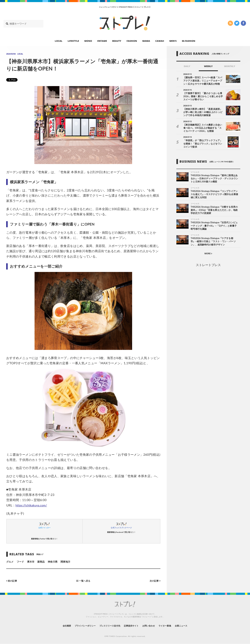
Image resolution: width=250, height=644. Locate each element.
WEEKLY (208, 66)
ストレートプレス (208, 266)
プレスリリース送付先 (107, 626)
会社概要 (57, 626)
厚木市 (31, 562)
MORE (208, 255)
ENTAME (102, 41)
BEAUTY (117, 41)
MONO (88, 41)
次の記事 (155, 581)
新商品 (41, 562)
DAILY (187, 66)
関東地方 (65, 562)
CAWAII (160, 41)
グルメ (10, 562)
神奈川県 (53, 562)
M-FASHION (189, 41)
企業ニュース (190, 626)
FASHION (132, 41)
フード (20, 562)
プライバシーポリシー (79, 626)
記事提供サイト (132, 626)
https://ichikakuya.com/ (32, 505)
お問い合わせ (152, 626)
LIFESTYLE (73, 41)
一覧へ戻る (83, 581)
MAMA (146, 41)
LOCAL (59, 41)
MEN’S (173, 41)
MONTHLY (230, 66)
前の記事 (12, 581)
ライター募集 (171, 626)
